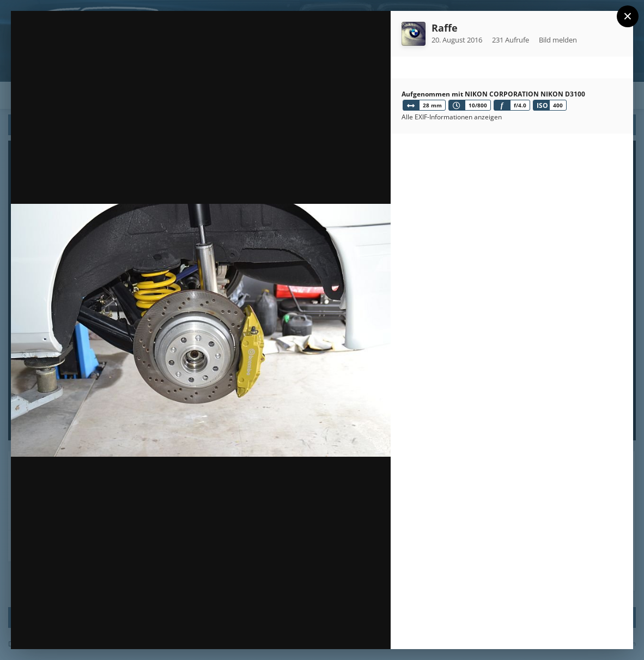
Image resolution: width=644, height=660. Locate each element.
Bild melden (558, 40)
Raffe (445, 28)
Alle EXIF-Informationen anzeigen (452, 117)
